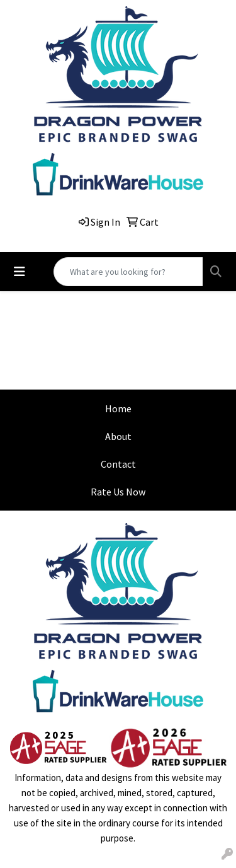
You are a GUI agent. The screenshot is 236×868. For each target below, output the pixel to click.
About (118, 436)
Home (118, 408)
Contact (118, 464)
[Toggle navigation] (20, 272)
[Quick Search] (128, 272)
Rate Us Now (118, 492)
